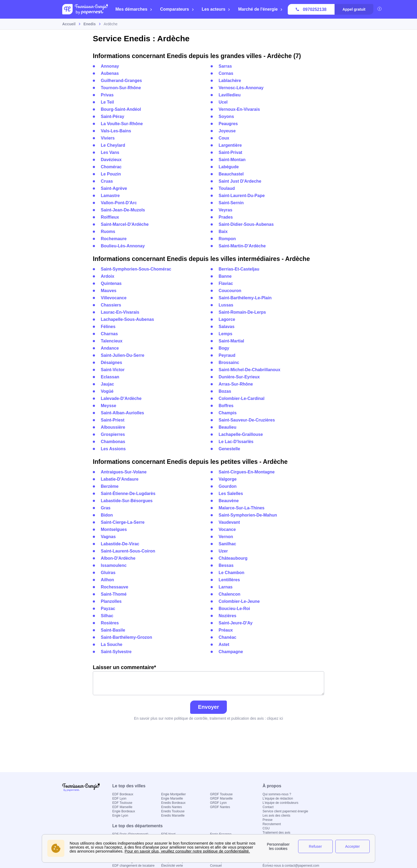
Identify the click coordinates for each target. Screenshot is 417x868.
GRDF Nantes (220, 807)
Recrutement (272, 824)
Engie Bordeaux (124, 811)
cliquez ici (275, 718)
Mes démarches (134, 9)
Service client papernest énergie (285, 811)
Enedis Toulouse (173, 811)
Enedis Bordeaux (173, 803)
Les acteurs (216, 9)
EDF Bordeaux (123, 794)
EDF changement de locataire (133, 866)
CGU (266, 828)
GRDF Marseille (221, 799)
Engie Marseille (172, 799)
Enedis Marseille (173, 816)
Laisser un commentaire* (208, 680)
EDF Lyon (119, 799)
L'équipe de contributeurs (280, 803)
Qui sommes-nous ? (277, 794)
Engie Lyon (120, 816)
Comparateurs (177, 9)
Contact (268, 807)
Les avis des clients (276, 816)
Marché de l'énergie (260, 9)
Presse (267, 820)
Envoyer (209, 707)
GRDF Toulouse (221, 794)
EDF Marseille (122, 807)
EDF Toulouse (122, 803)
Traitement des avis (276, 833)
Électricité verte (172, 866)
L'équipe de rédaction (278, 799)
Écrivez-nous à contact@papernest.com (291, 866)
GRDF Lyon (218, 803)
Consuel (216, 866)
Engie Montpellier (174, 794)
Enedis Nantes (172, 807)
